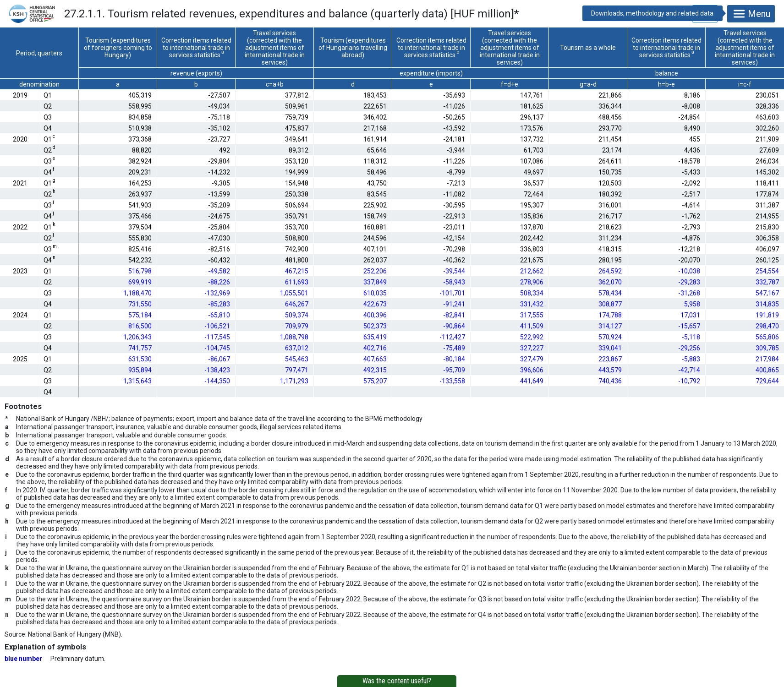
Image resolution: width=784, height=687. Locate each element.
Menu (751, 14)
